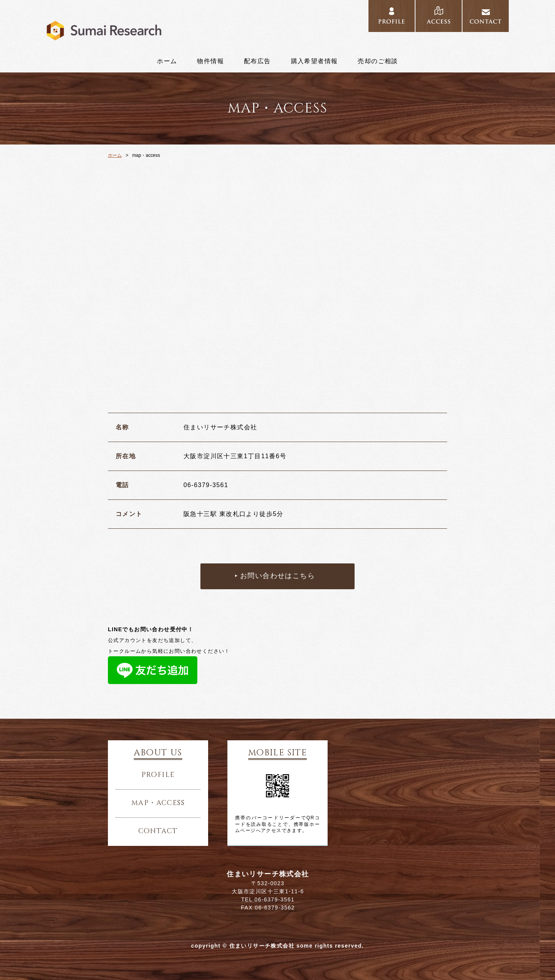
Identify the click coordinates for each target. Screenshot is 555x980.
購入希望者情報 (314, 61)
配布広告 (257, 61)
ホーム (167, 61)
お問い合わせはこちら (277, 576)
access (439, 16)
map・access (158, 803)
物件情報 (210, 61)
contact (486, 16)
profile (392, 16)
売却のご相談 (378, 61)
